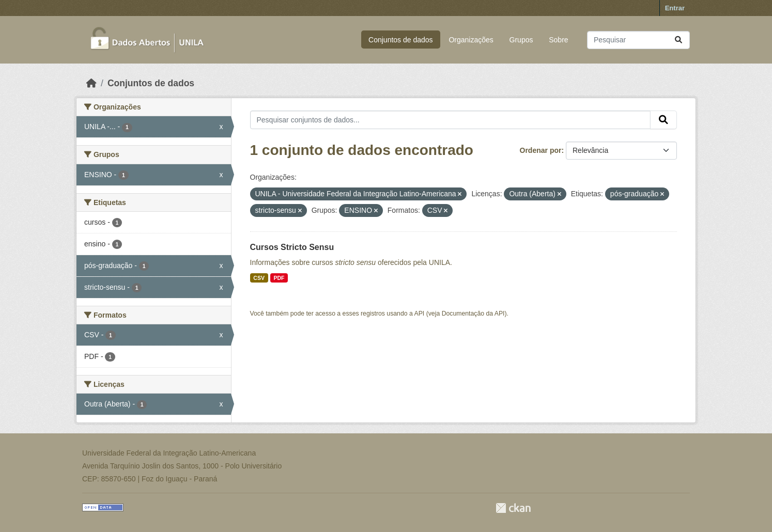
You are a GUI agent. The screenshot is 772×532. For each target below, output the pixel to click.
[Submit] (678, 40)
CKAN (513, 508)
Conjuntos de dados (401, 40)
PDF (279, 278)
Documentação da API (473, 314)
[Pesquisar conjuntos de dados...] (638, 40)
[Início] (91, 83)
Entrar (675, 8)
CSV (259, 278)
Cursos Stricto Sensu (292, 247)
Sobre (558, 40)
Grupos (521, 40)
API (420, 314)
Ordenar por (541, 150)
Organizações (471, 40)
